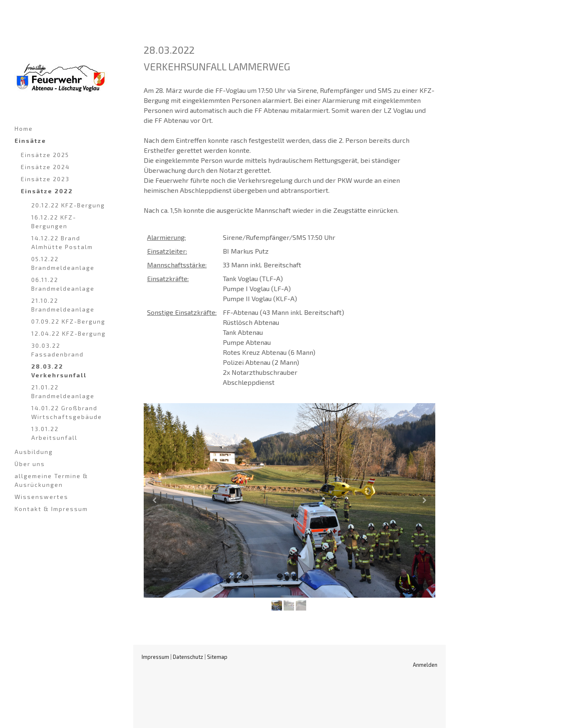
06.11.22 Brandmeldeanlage (63, 284)
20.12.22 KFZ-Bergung (68, 205)
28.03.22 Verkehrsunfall (59, 371)
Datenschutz (188, 657)
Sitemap (217, 657)
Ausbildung (34, 452)
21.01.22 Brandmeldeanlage (63, 391)
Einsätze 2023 (45, 179)
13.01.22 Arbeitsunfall (54, 433)
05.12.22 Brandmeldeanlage (63, 263)
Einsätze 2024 (45, 167)
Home (24, 128)
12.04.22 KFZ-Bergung (69, 333)
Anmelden (425, 665)
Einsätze (30, 141)
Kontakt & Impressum (51, 509)
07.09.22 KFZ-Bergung (68, 321)
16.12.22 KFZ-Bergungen (54, 222)
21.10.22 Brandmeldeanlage (63, 305)
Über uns (30, 464)
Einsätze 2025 (45, 155)
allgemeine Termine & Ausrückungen (51, 480)
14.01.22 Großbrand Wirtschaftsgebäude (67, 412)
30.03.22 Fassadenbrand (57, 350)
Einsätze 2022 (47, 191)
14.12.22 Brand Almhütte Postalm (62, 242)
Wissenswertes (41, 497)
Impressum (155, 657)
